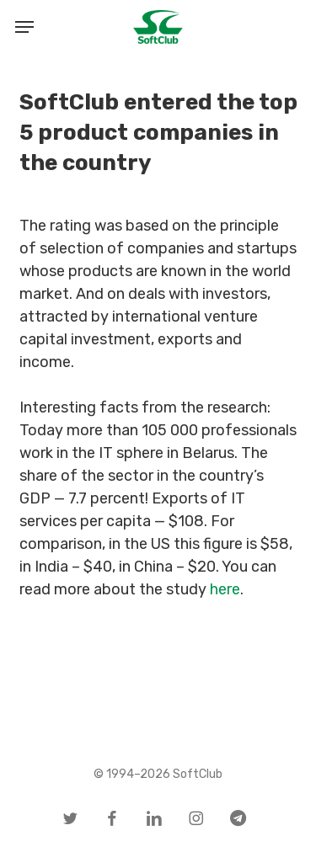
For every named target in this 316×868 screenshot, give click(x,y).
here (225, 589)
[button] (24, 27)
